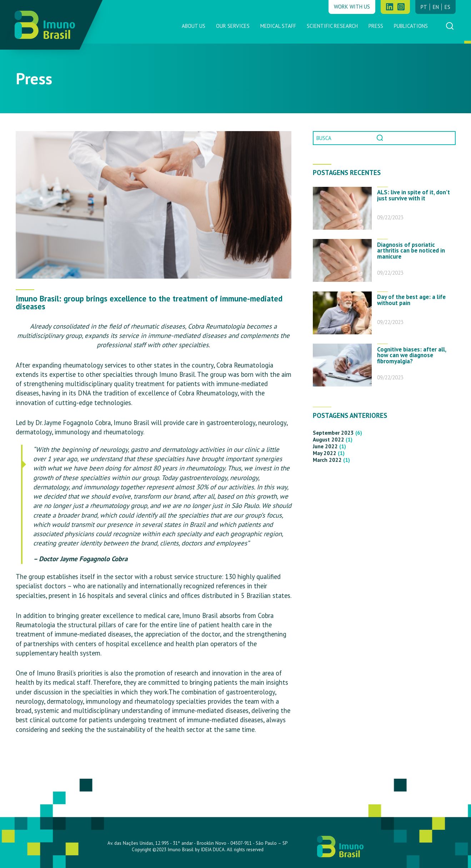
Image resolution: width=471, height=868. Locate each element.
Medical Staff (278, 26)
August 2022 (329, 440)
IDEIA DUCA (213, 850)
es (447, 7)
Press (376, 26)
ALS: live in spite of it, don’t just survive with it (414, 195)
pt (424, 7)
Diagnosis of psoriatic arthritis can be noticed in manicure (411, 251)
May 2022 (325, 453)
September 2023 (333, 433)
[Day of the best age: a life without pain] (342, 313)
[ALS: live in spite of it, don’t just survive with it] (342, 208)
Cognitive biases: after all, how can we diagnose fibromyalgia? (412, 355)
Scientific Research (332, 26)
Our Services (233, 26)
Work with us (352, 7)
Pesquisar (381, 138)
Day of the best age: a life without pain (411, 300)
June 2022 (325, 446)
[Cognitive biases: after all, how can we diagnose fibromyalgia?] (342, 365)
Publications (411, 26)
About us (194, 26)
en (436, 7)
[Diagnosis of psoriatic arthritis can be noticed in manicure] (342, 260)
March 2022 (327, 460)
